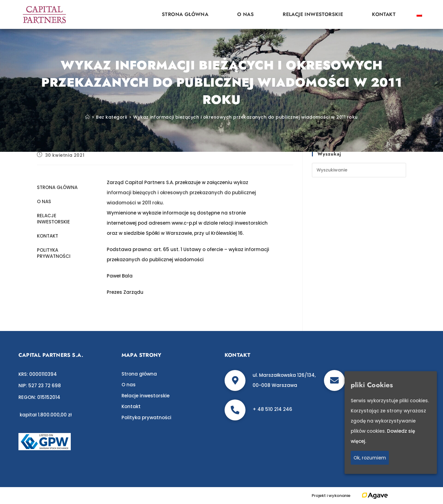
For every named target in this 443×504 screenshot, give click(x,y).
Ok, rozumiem (370, 458)
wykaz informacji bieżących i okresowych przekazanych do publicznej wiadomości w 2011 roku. (181, 193)
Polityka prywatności (54, 253)
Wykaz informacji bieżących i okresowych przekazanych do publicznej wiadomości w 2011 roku (245, 117)
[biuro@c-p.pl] (334, 380)
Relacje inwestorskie (313, 14)
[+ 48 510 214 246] (235, 410)
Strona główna (185, 14)
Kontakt (384, 14)
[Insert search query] (359, 170)
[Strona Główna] (88, 117)
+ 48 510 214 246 (272, 409)
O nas (245, 14)
